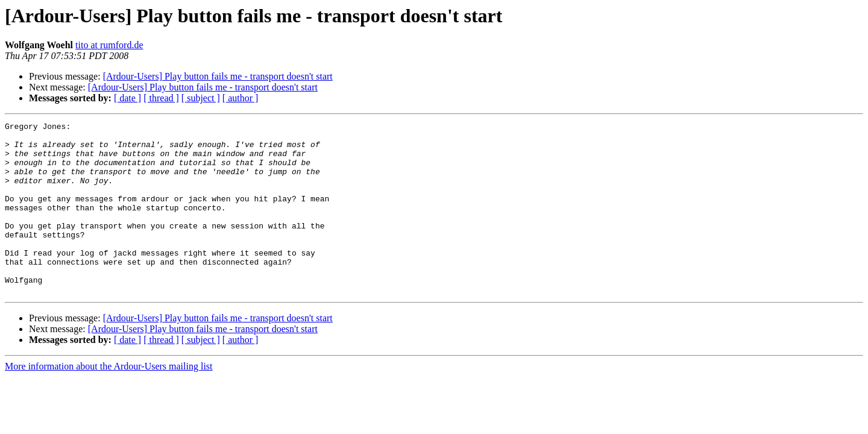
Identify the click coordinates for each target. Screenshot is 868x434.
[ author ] (241, 98)
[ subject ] (201, 98)
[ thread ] (161, 98)
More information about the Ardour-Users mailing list (109, 401)
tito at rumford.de (109, 45)
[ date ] (127, 98)
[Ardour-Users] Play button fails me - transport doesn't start (218, 76)
